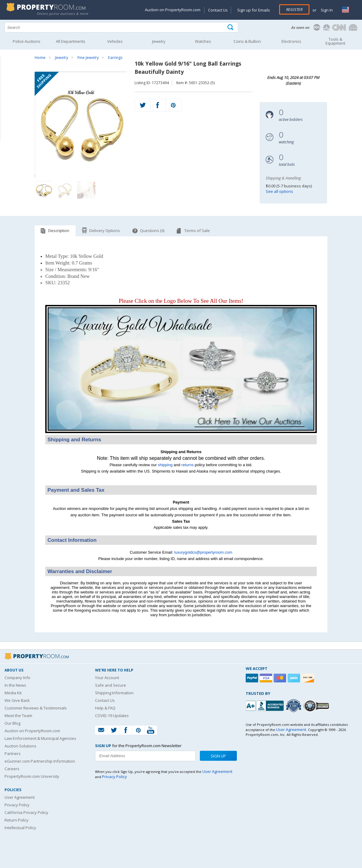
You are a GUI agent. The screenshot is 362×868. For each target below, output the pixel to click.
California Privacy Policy (26, 812)
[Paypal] (253, 678)
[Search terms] (121, 27)
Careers (12, 769)
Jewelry (61, 58)
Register (294, 9)
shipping (165, 465)
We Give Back (17, 700)
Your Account (107, 678)
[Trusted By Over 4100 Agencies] (294, 706)
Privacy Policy (17, 805)
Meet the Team (18, 716)
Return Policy (17, 820)
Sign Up (218, 756)
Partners (13, 754)
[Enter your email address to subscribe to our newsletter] (145, 756)
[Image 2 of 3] (65, 190)
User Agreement (20, 797)
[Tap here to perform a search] (231, 27)
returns (187, 465)
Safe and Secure (111, 685)
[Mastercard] (281, 678)
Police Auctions (27, 41)
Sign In (326, 10)
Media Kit (13, 693)
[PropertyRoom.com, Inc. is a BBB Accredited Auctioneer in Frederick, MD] (265, 705)
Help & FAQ (105, 708)
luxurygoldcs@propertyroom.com (203, 552)
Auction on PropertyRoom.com (173, 10)
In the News (15, 685)
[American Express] (295, 678)
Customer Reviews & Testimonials (36, 708)
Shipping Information (114, 693)
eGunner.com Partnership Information (40, 761)
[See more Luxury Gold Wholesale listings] (181, 432)
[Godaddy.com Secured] (317, 706)
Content (6, 77)
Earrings (115, 58)
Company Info (17, 678)
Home (40, 58)
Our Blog (12, 723)
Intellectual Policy (20, 828)
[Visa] (267, 678)
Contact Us (218, 10)
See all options (279, 191)
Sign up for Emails (254, 10)
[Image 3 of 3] (86, 190)
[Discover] (309, 678)
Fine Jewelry (88, 58)
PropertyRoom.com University (32, 776)
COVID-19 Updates (112, 716)
